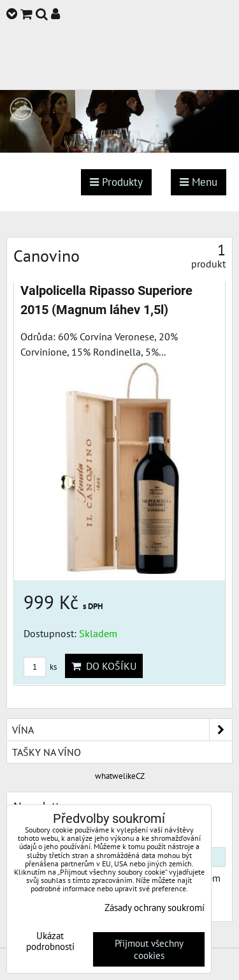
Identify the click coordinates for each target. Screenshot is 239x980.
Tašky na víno (47, 752)
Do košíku (104, 666)
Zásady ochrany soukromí (155, 908)
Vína (122, 730)
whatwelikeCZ (120, 776)
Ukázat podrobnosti (50, 941)
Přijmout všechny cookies (149, 949)
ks (40, 667)
